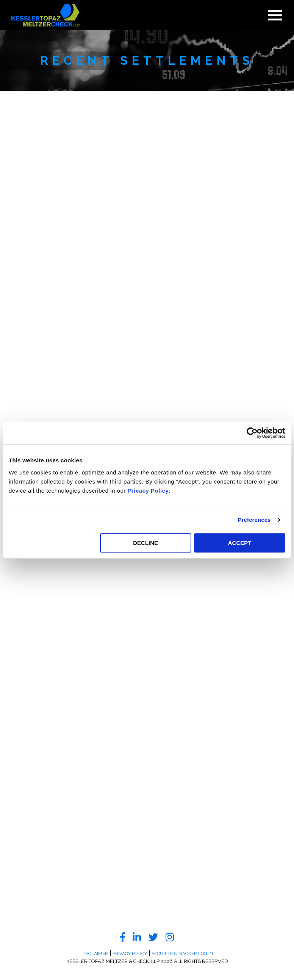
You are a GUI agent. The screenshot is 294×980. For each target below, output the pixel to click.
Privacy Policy (148, 491)
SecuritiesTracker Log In (182, 953)
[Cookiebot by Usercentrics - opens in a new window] (252, 433)
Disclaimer (95, 953)
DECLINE (145, 543)
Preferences (254, 520)
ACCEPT (240, 543)
